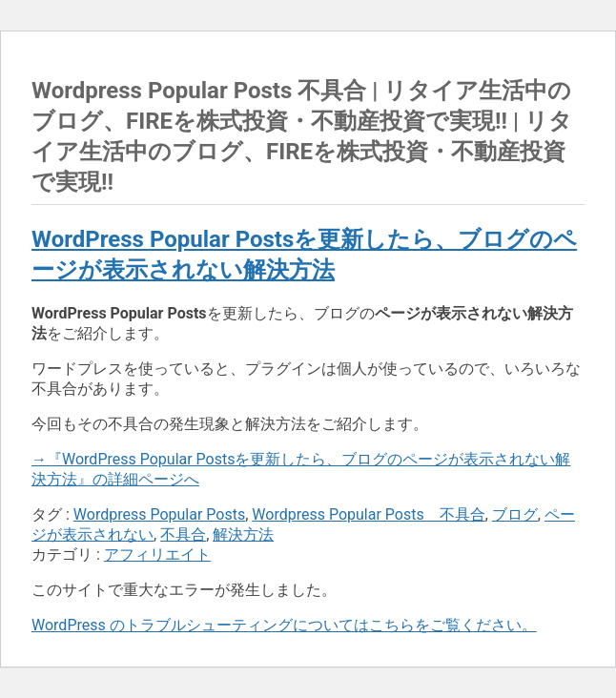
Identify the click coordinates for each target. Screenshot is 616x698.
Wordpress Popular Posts (159, 514)
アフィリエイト (157, 554)
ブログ (515, 514)
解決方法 (243, 534)
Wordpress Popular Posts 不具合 (368, 514)
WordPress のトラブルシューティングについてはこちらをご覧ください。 (284, 625)
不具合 (183, 534)
